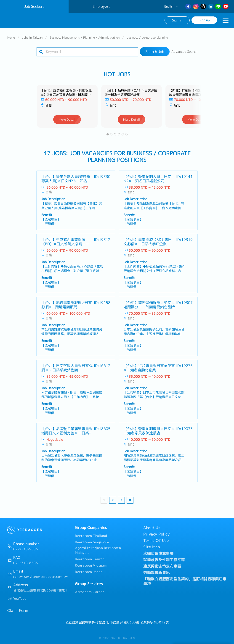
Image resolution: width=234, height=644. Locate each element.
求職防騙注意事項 (158, 553)
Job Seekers (34, 6)
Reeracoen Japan (89, 572)
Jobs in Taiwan (32, 37)
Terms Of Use (156, 541)
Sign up (204, 20)
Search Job (155, 52)
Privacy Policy (156, 534)
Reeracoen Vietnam (91, 565)
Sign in (177, 20)
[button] (108, 134)
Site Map (152, 547)
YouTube (20, 599)
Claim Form (18, 610)
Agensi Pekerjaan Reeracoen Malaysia (98, 550)
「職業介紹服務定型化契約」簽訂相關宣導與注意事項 (185, 581)
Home (11, 37)
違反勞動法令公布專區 (162, 566)
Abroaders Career (89, 592)
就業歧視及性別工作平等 (164, 560)
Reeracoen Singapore (92, 542)
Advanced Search (184, 52)
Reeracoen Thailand (91, 536)
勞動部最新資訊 (157, 573)
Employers (101, 6)
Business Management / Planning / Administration (85, 37)
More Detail (67, 119)
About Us (152, 528)
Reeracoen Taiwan (90, 559)
